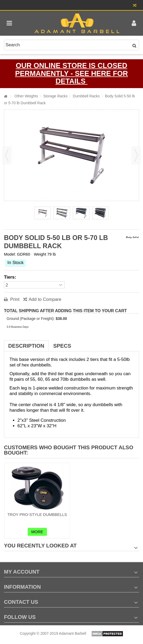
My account (22, 572)
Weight (40, 254)
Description (26, 346)
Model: (10, 254)
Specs (62, 346)
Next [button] (136, 155)
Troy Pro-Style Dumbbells (37, 514)
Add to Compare (45, 299)
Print (14, 299)
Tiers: (11, 277)
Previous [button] (7, 155)
